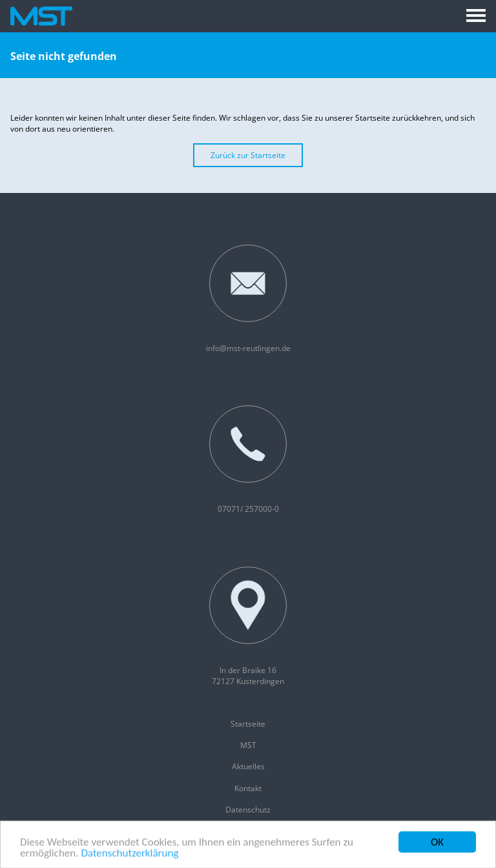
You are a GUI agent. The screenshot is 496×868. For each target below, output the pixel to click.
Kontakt (248, 788)
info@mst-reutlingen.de (248, 299)
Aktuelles (248, 766)
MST (248, 745)
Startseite (248, 724)
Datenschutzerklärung (129, 855)
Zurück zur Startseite (248, 155)
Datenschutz (248, 810)
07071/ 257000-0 (248, 460)
